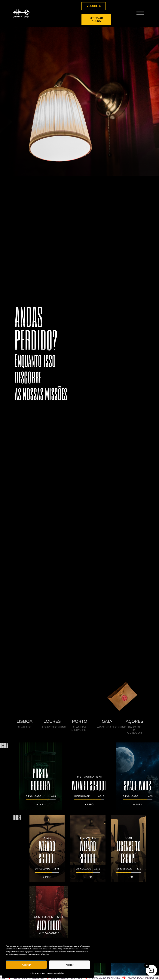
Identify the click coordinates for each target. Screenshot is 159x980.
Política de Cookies (38, 973)
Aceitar (26, 965)
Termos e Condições (56, 973)
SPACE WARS (138, 785)
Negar (70, 965)
